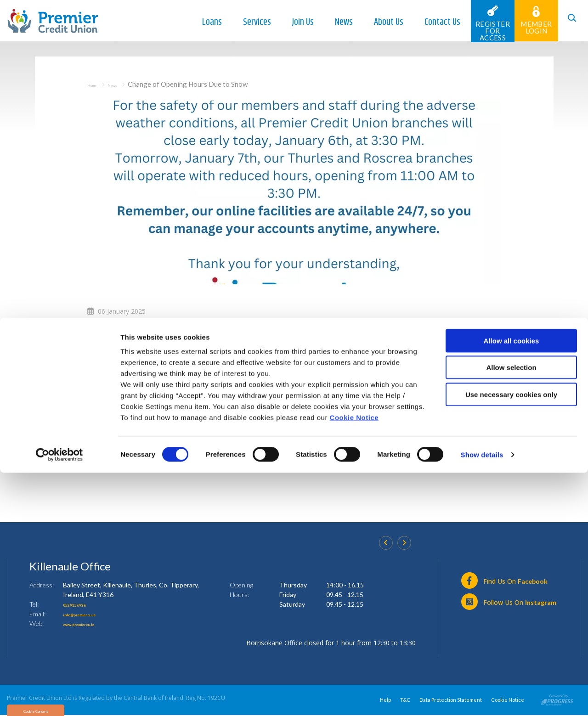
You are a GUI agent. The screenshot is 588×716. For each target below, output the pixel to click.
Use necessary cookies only (511, 638)
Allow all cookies (512, 584)
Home (96, 84)
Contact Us (431, 22)
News (332, 22)
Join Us (291, 22)
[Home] (53, 20)
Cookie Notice (354, 661)
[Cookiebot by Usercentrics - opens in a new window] (59, 698)
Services (246, 22)
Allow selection (511, 611)
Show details (482, 698)
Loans (201, 22)
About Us (377, 22)
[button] (567, 21)
